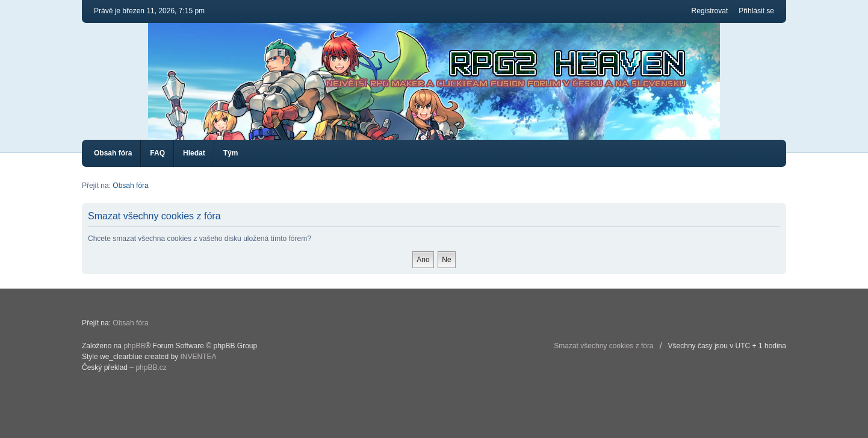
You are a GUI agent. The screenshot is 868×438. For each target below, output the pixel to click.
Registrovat (710, 11)
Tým (231, 153)
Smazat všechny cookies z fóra (603, 346)
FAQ (157, 153)
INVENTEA (198, 357)
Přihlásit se (756, 11)
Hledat (194, 153)
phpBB (134, 346)
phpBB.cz (151, 368)
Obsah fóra (113, 153)
